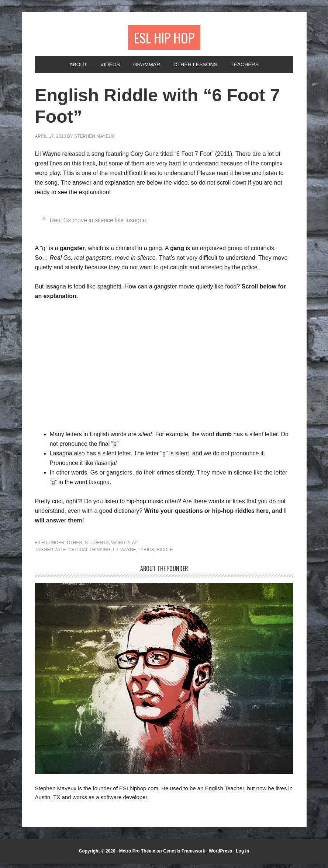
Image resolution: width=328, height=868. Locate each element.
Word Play (124, 547)
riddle (165, 554)
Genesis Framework (184, 855)
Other (75, 547)
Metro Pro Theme (137, 855)
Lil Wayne (124, 554)
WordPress (220, 855)
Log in (242, 855)
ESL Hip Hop (164, 40)
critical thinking (89, 554)
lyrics (146, 554)
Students (97, 547)
